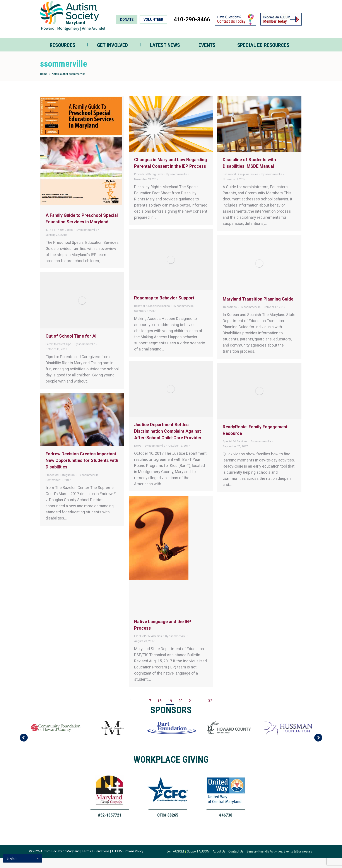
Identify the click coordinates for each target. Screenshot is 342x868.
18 (159, 711)
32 (210, 711)
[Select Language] (23, 858)
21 (191, 711)
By (87, 240)
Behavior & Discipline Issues (240, 184)
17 (149, 711)
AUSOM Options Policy (127, 861)
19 (170, 711)
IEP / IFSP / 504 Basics (59, 240)
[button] (24, 748)
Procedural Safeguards (149, 184)
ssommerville (64, 74)
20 (180, 711)
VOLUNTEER (153, 30)
